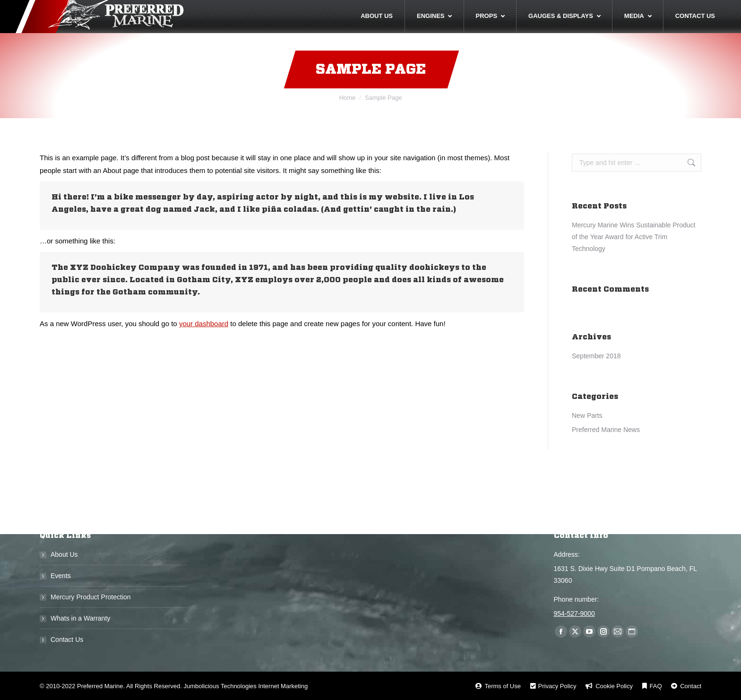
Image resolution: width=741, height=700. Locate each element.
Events (61, 576)
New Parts (587, 433)
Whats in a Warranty (80, 618)
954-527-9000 (574, 614)
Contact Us (67, 640)
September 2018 (596, 374)
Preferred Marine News (606, 448)
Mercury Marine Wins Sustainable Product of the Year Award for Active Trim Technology (633, 255)
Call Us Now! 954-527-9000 (648, 9)
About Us (64, 554)
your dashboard (204, 341)
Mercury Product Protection (91, 597)
